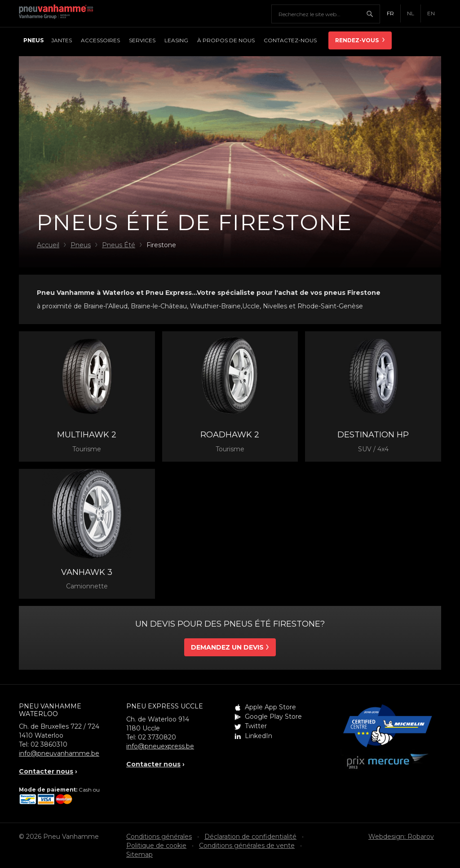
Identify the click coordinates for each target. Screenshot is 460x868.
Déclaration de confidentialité (250, 837)
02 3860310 (49, 744)
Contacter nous (46, 771)
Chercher (373, 14)
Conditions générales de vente (247, 846)
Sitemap (139, 855)
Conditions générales (159, 837)
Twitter (256, 726)
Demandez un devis (227, 647)
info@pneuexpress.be (160, 746)
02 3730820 (157, 737)
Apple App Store (270, 707)
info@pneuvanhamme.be (59, 753)
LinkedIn (259, 736)
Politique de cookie (156, 846)
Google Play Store (273, 717)
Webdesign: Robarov (401, 837)
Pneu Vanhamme (59, 13)
